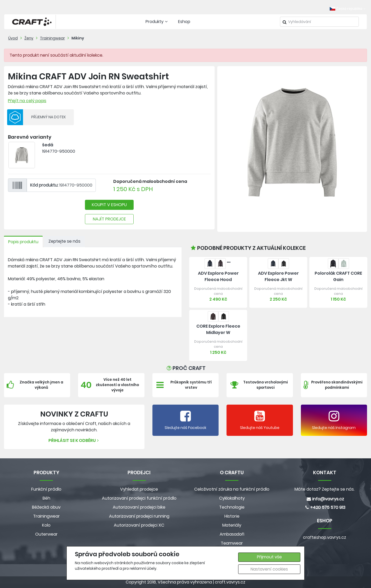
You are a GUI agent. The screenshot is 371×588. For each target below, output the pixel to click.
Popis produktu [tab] (23, 242)
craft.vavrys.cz (230, 582)
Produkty (157, 22)
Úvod (13, 38)
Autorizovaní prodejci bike (139, 507)
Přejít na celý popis (27, 101)
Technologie (232, 507)
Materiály (232, 525)
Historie (232, 516)
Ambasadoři (232, 534)
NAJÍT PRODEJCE (109, 219)
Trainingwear (52, 38)
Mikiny (78, 38)
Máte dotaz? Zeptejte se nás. (325, 489)
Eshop (184, 22)
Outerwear (46, 534)
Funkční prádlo (46, 489)
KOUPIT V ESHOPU (109, 205)
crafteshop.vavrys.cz (325, 537)
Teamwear (232, 543)
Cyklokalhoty (232, 498)
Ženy (29, 38)
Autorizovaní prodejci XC (139, 525)
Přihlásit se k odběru (74, 440)
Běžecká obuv (46, 507)
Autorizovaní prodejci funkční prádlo (139, 498)
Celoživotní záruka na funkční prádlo (232, 489)
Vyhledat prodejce (139, 489)
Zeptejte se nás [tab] (64, 241)
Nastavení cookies (269, 569)
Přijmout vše (269, 557)
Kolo (46, 525)
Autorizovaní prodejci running (139, 516)
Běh (46, 498)
